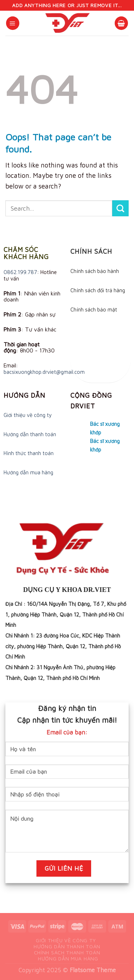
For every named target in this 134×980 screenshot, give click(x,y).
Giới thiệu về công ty (28, 415)
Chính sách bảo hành (95, 271)
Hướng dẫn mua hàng (28, 472)
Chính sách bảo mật (94, 310)
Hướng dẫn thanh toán (30, 434)
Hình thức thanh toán (29, 453)
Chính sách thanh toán (67, 952)
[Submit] (120, 208)
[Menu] (13, 23)
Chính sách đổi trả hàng (98, 290)
